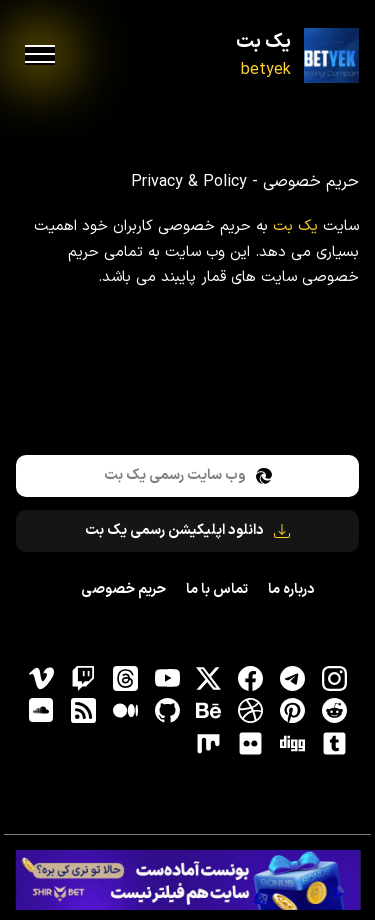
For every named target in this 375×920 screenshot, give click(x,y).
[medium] (125, 711)
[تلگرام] (292, 678)
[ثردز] (125, 678)
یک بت (263, 42)
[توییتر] (209, 678)
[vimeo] (42, 678)
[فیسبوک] (251, 678)
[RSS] (83, 711)
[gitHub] (167, 711)
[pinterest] (292, 711)
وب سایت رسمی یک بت (188, 475)
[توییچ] (83, 678)
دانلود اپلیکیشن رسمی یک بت (187, 530)
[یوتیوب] (167, 678)
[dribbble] (251, 711)
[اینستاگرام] (334, 678)
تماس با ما (217, 589)
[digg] (292, 743)
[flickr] (251, 743)
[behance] (209, 711)
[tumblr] (334, 743)
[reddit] (334, 711)
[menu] (40, 55)
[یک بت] (331, 55)
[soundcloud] (42, 711)
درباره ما (291, 589)
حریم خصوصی (123, 589)
